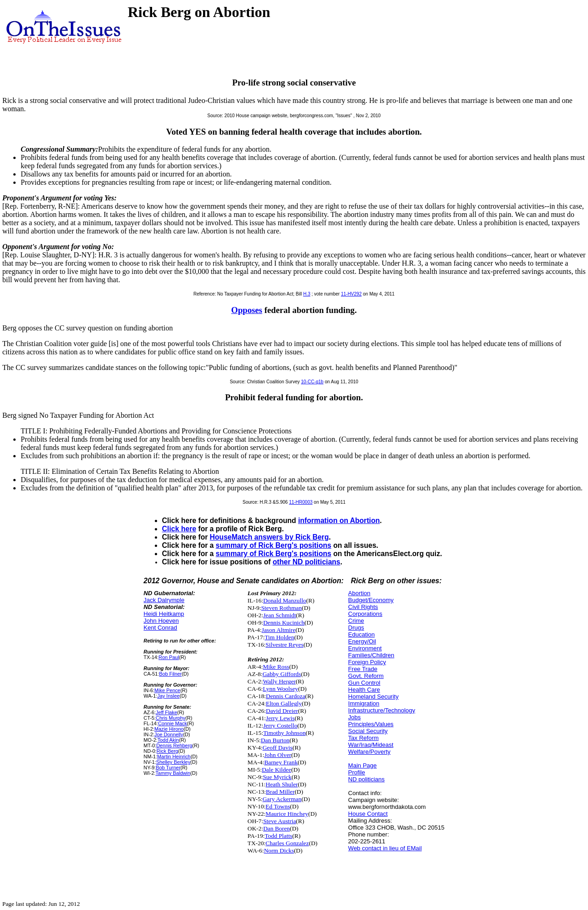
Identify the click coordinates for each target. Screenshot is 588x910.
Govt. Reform (366, 676)
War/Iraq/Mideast (371, 745)
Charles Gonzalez (287, 843)
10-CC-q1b (312, 382)
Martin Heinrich (174, 756)
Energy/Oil (362, 641)
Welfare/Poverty (369, 752)
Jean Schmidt (280, 615)
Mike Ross (276, 667)
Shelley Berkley (173, 762)
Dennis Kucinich (284, 623)
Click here (179, 529)
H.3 (307, 294)
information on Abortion (339, 520)
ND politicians (366, 779)
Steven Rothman (281, 608)
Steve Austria (280, 821)
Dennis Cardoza (286, 696)
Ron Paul (169, 657)
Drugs (356, 628)
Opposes (247, 310)
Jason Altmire (278, 630)
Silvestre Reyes (285, 645)
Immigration (364, 703)
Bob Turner (168, 768)
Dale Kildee (277, 770)
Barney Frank (281, 762)
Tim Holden (279, 637)
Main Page (362, 765)
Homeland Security (373, 697)
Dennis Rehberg (174, 745)
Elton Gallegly (284, 703)
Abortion (359, 593)
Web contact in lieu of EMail (385, 848)
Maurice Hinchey (287, 814)
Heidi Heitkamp (164, 614)
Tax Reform (363, 738)
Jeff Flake (167, 712)
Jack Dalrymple (164, 600)
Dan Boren (277, 828)
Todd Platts (278, 836)
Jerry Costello (280, 725)
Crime (356, 621)
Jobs (354, 717)
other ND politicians (306, 562)
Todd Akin (168, 740)
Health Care (364, 690)
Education (362, 634)
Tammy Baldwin (173, 773)
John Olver (278, 755)
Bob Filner (170, 674)
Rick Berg (167, 751)
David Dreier (282, 711)
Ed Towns (278, 806)
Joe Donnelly (169, 734)
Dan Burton (275, 740)
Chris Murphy (170, 718)
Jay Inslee (168, 696)
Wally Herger (279, 681)
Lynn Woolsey (280, 689)
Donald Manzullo (285, 600)
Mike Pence (167, 690)
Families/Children (371, 655)
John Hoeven (161, 621)
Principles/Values (371, 724)
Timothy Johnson (284, 733)
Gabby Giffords (282, 674)
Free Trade (363, 669)
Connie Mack (172, 723)
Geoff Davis (277, 748)
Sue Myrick (277, 777)
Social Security (368, 731)
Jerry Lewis (280, 718)
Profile (357, 772)
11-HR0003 (301, 502)
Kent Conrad (161, 628)
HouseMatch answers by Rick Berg (269, 537)
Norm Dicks (279, 850)
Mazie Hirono (169, 729)
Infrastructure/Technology (382, 710)
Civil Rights (363, 607)
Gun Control (364, 683)
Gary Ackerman (282, 799)
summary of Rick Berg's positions (274, 545)
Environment (365, 648)
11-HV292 (351, 294)
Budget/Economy (371, 600)
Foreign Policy (367, 662)
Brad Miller (280, 792)
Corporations (365, 614)
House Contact (368, 814)
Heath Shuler (282, 784)
